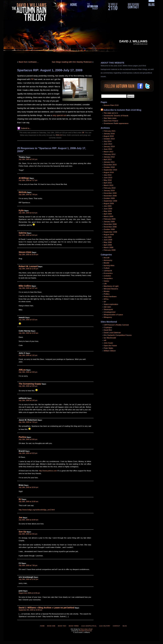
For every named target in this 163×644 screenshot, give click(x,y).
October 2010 (109, 167)
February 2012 (110, 154)
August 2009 (109, 203)
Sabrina (23, 233)
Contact (116, 626)
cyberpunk (108, 271)
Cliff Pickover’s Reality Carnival (116, 325)
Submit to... (26, 128)
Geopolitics (108, 278)
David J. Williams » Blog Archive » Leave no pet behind (47, 608)
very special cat (59, 115)
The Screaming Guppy (30, 384)
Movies (107, 291)
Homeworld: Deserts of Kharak (116, 116)
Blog (125, 626)
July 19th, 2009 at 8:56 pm (28, 439)
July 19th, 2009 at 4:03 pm (28, 372)
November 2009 (110, 196)
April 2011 (108, 159)
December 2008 (110, 224)
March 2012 (108, 152)
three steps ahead (86, 629)
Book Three (74, 626)
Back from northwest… (29, 62)
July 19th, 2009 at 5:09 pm (28, 386)
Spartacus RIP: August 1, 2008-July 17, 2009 (50, 70)
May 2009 (108, 211)
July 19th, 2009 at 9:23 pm (28, 453)
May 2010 (108, 180)
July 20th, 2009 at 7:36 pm (28, 565)
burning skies (109, 265)
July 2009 (108, 206)
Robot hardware (110, 296)
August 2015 (109, 136)
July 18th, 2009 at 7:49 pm (28, 195)
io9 (105, 340)
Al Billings (24, 178)
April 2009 (108, 214)
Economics (108, 273)
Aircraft (107, 258)
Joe (21, 517)
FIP (32, 79)
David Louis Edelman (112, 333)
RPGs (106, 299)
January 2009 (109, 222)
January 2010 (109, 191)
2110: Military (105, 626)
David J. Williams (133, 41)
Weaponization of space (113, 315)
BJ (20, 499)
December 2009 (110, 193)
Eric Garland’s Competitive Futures (118, 335)
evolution (107, 276)
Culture (107, 268)
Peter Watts (108, 348)
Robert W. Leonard (28, 266)
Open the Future (110, 346)
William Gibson (110, 351)
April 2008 (108, 245)
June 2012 (108, 149)
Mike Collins (25, 286)
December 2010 (110, 165)
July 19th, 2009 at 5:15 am (28, 320)
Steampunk (108, 309)
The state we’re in (111, 113)
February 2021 (110, 131)
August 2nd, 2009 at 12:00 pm (29, 593)
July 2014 (108, 141)
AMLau (22, 370)
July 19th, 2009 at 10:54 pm (29, 487)
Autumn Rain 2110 (111, 105)
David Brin (108, 330)
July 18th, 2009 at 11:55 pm (29, 269)
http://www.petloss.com (48, 471)
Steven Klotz (25, 252)
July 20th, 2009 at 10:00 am (29, 502)
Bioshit (106, 263)
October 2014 (109, 139)
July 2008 (108, 237)
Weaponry (108, 317)
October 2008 (109, 229)
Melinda (23, 192)
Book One (51, 626)
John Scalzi (108, 343)
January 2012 (109, 157)
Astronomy (108, 260)
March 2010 (108, 185)
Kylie (21, 210)
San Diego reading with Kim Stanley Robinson (72, 62)
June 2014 (108, 144)
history (106, 281)
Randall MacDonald (85, 631)
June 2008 (108, 240)
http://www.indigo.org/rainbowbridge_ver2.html (37, 510)
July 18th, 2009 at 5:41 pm (28, 159)
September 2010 (110, 170)
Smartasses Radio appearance (116, 123)
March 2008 (108, 247)
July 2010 (108, 175)
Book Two (62, 626)
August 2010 (109, 172)
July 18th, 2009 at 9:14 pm (28, 213)
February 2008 (110, 250)
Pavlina (22, 437)
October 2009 (109, 198)
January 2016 (109, 134)
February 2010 (110, 188)
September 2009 (110, 201)
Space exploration (111, 304)
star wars (107, 307)
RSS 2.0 (59, 135)
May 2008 (108, 242)
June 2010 (108, 178)
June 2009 (108, 209)
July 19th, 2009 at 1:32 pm (28, 355)
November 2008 (110, 227)
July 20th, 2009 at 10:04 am (29, 520)
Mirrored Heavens (111, 289)
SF (83, 132)
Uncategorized (109, 312)
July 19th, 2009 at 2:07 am (28, 288)
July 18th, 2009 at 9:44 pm (28, 235)
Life (105, 284)
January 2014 (109, 146)
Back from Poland (111, 121)
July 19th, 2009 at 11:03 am (29, 333)
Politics (107, 294)
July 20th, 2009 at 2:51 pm (28, 534)
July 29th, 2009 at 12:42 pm (29, 579)
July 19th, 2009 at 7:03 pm (28, 422)
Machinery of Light (111, 286)
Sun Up (22, 532)
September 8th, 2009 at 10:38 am (30, 610)
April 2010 (108, 183)
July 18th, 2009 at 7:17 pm (28, 180)
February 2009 (110, 219)
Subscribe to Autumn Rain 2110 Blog (122, 110)
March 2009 (108, 216)
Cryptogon (108, 327)
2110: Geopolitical (89, 626)
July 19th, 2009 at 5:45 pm (28, 400)
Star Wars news (110, 118)
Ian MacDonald (110, 338)
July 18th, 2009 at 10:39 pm (29, 255)
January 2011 (109, 162)
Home (42, 626)
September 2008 (110, 232)
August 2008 (109, 235)
